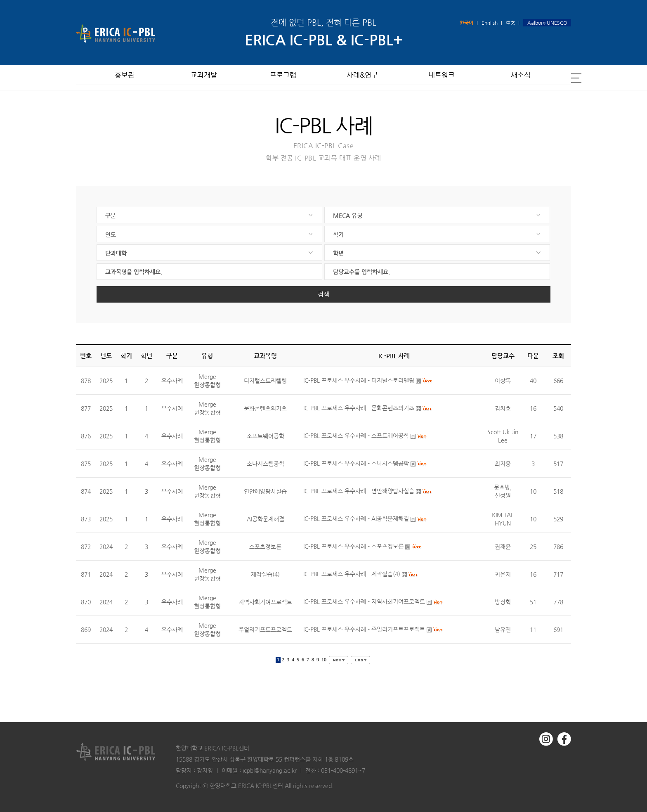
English (490, 23)
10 (324, 660)
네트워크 (442, 77)
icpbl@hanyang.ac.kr (270, 770)
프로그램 (283, 77)
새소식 (521, 77)
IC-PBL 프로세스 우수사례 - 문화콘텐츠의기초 (359, 408)
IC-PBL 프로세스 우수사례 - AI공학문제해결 (356, 519)
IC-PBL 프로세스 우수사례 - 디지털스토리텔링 (359, 381)
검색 (323, 294)
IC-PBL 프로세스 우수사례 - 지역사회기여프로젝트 (364, 602)
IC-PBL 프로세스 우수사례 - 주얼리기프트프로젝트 (364, 630)
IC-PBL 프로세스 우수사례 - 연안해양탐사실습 (359, 491)
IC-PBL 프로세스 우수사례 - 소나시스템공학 (356, 464)
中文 (510, 23)
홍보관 (125, 77)
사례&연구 (362, 77)
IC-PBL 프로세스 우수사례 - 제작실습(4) (352, 574)
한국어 (466, 23)
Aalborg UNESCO (547, 23)
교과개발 (204, 77)
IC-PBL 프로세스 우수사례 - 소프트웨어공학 (356, 436)
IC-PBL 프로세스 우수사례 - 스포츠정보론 (353, 547)
